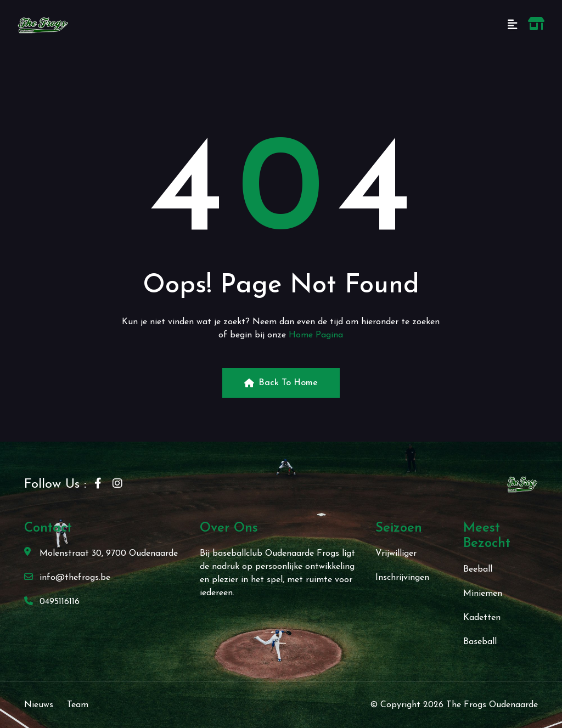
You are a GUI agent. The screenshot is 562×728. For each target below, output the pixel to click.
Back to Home (281, 383)
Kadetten (482, 618)
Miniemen (483, 594)
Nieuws (39, 705)
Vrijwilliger (396, 554)
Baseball (480, 642)
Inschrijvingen (402, 578)
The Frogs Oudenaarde (492, 705)
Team (78, 705)
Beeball (478, 569)
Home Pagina (316, 335)
